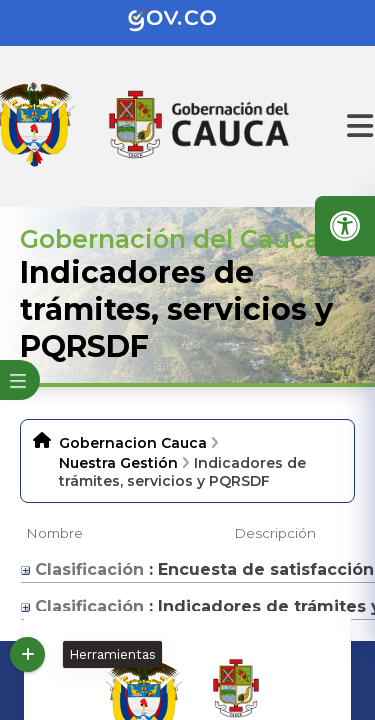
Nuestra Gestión (118, 463)
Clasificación (82, 569)
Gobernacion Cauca (133, 443)
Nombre (54, 533)
